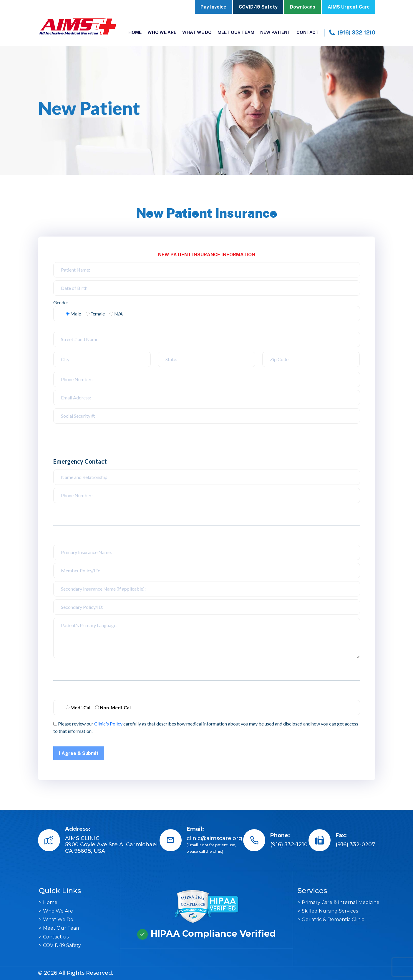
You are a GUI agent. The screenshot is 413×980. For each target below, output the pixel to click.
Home (135, 32)
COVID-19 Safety (258, 7)
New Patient (275, 32)
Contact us (56, 937)
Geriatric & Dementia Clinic (333, 919)
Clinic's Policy (108, 724)
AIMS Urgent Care (349, 7)
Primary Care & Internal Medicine (341, 902)
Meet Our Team (236, 32)
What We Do (197, 32)
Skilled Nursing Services (330, 911)
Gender (61, 302)
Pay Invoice (213, 7)
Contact (308, 32)
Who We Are (162, 32)
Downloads (303, 7)
